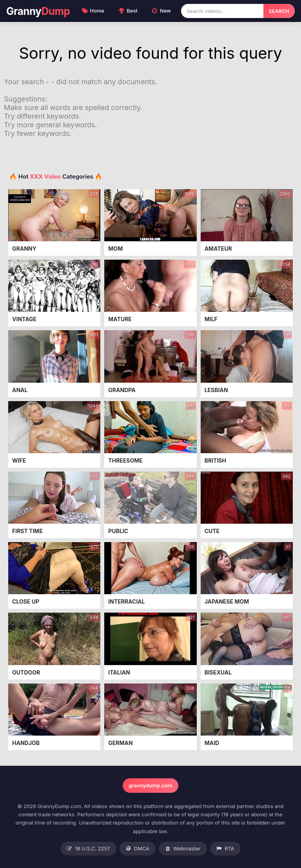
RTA (225, 849)
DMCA (138, 849)
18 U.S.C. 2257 (88, 849)
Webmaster (183, 849)
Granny (38, 11)
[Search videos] (222, 11)
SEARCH (279, 11)
